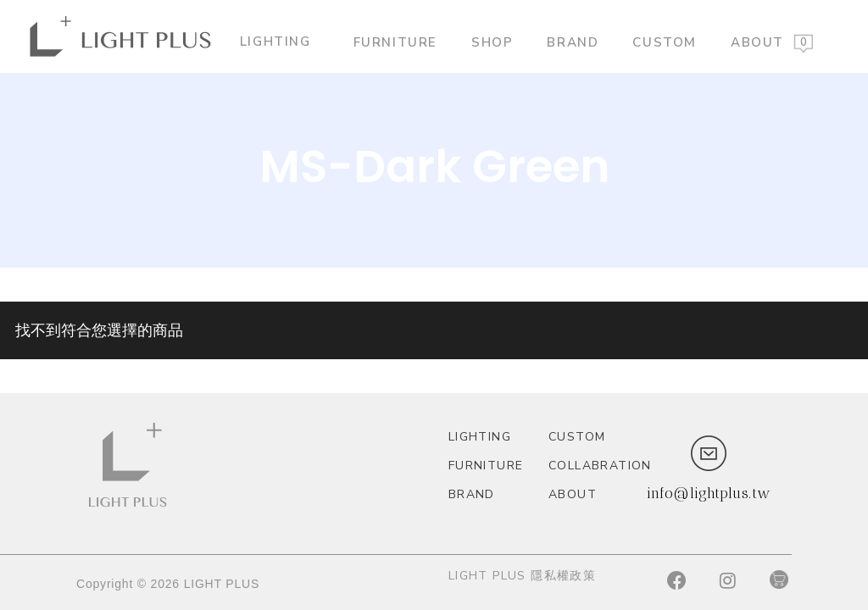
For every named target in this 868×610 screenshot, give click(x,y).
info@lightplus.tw (709, 493)
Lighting (282, 41)
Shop (492, 42)
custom (665, 42)
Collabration (591, 466)
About (757, 42)
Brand (573, 42)
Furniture (395, 42)
